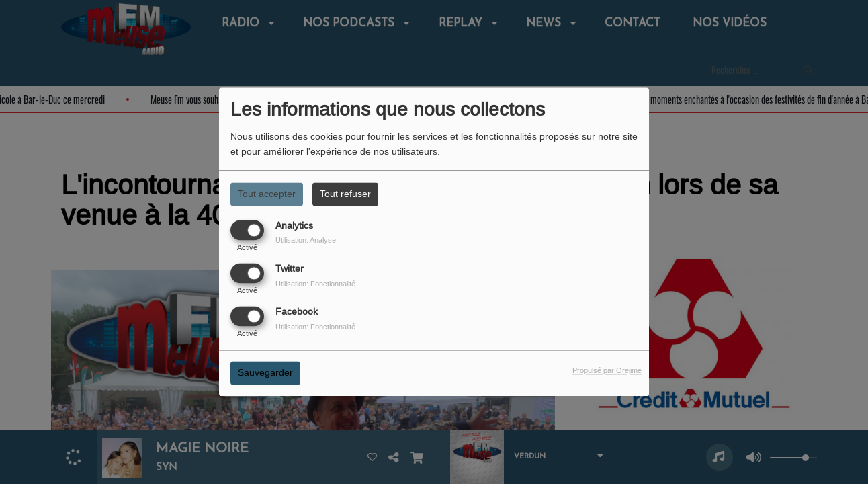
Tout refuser (345, 194)
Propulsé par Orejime (607, 371)
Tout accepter (267, 194)
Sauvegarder (265, 373)
